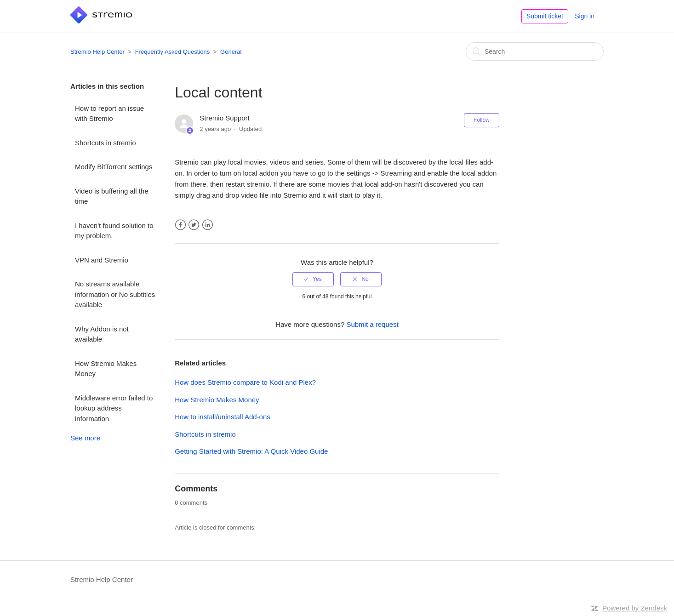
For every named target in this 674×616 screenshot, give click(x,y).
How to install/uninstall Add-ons (223, 417)
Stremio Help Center (97, 52)
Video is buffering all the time (112, 196)
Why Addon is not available (102, 334)
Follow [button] (482, 120)
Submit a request (372, 324)
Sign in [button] (585, 16)
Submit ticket (545, 16)
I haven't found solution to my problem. (114, 231)
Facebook (180, 225)
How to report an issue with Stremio (109, 114)
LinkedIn (208, 225)
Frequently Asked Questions (173, 52)
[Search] (535, 51)
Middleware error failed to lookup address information (114, 408)
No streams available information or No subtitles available (115, 294)
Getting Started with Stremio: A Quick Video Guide (251, 451)
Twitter (194, 225)
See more (85, 438)
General (231, 52)
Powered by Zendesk (635, 608)
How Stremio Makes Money (106, 369)
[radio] (313, 279)
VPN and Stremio (102, 260)
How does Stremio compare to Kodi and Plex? (245, 382)
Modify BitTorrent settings (114, 167)
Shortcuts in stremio (106, 143)
